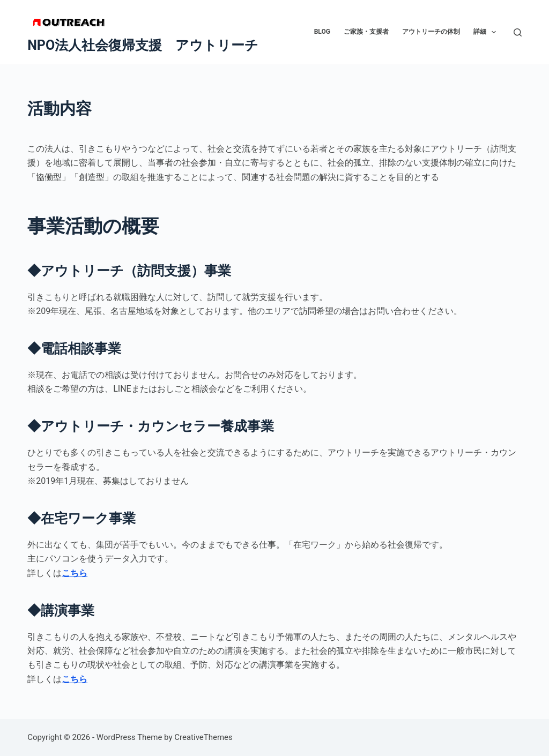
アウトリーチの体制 (431, 32)
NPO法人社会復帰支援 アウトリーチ (143, 45)
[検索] (518, 32)
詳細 (487, 32)
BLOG (322, 32)
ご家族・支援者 (366, 32)
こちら (75, 573)
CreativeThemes (203, 737)
